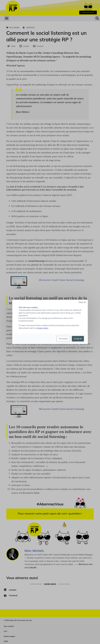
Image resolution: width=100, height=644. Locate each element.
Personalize (63, 339)
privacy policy (42, 328)
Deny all (82, 302)
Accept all (78, 339)
